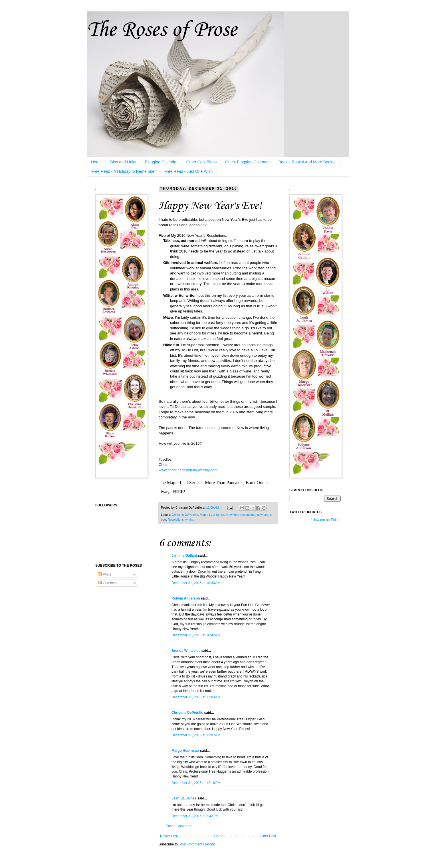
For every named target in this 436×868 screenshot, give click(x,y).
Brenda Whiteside (186, 651)
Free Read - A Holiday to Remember (124, 171)
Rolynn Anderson (186, 598)
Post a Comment (178, 826)
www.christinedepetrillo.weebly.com (188, 470)
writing (190, 520)
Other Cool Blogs (202, 162)
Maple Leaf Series (212, 515)
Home (96, 162)
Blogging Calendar (161, 162)
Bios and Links (123, 162)
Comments (109, 583)
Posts (105, 574)
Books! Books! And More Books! (307, 162)
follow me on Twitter (326, 520)
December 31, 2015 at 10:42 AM (196, 635)
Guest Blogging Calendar (247, 162)
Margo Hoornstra (185, 751)
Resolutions (175, 520)
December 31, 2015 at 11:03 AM (196, 697)
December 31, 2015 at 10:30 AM (196, 583)
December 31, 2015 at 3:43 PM (195, 816)
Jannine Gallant (184, 556)
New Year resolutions (241, 515)
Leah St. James (184, 798)
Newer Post (169, 836)
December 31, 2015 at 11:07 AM (196, 735)
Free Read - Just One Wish (189, 171)
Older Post (268, 836)
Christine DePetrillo (185, 515)
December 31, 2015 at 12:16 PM (196, 783)
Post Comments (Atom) (197, 844)
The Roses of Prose (162, 30)
